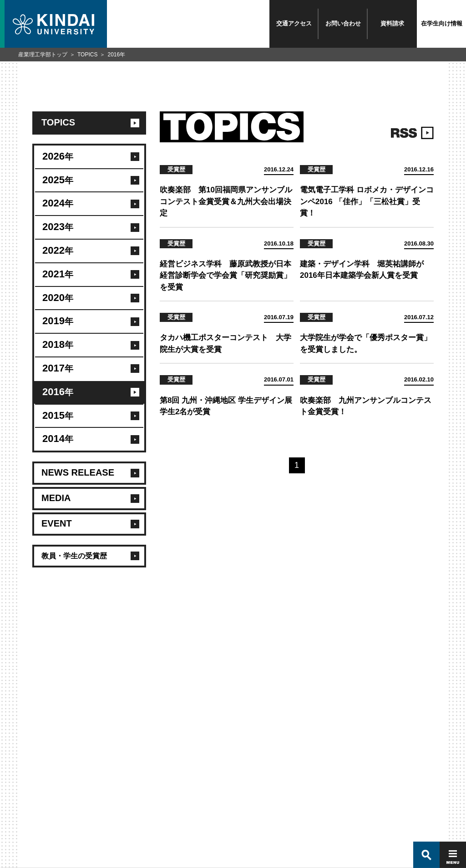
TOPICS (87, 55)
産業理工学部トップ (43, 55)
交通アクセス (294, 23)
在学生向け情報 (442, 23)
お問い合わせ (343, 23)
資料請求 (392, 23)
